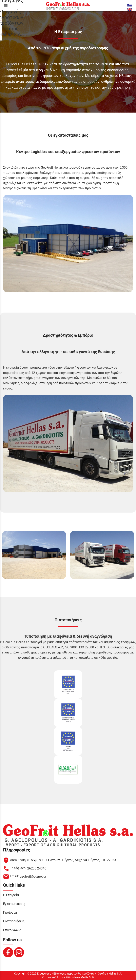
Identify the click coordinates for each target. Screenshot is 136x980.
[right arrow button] (132, 555)
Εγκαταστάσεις (14, 904)
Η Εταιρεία (11, 895)
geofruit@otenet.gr (33, 876)
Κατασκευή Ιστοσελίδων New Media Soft (68, 977)
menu (6, 6)
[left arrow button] (4, 555)
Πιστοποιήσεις (14, 921)
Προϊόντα (10, 912)
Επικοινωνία (12, 930)
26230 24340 (37, 868)
